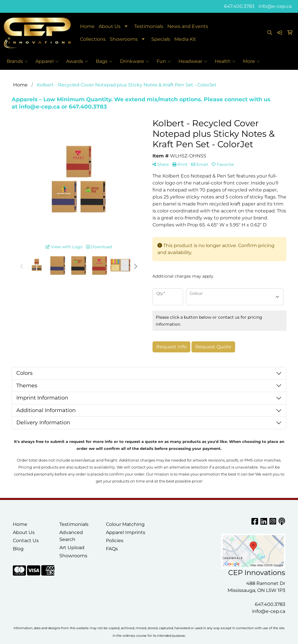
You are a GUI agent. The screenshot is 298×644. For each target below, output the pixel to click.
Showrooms (124, 39)
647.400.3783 (239, 6)
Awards (77, 61)
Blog (18, 549)
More (251, 61)
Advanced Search (71, 536)
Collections (93, 39)
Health (225, 61)
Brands (17, 61)
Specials (161, 39)
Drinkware (134, 61)
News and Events (188, 26)
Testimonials (149, 26)
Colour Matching (125, 524)
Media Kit (185, 39)
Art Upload (72, 548)
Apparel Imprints (126, 532)
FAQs (112, 549)
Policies (115, 541)
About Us (110, 26)
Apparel (47, 61)
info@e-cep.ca (275, 6)
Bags (104, 61)
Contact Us (26, 541)
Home (87, 26)
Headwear (193, 61)
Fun (164, 61)
